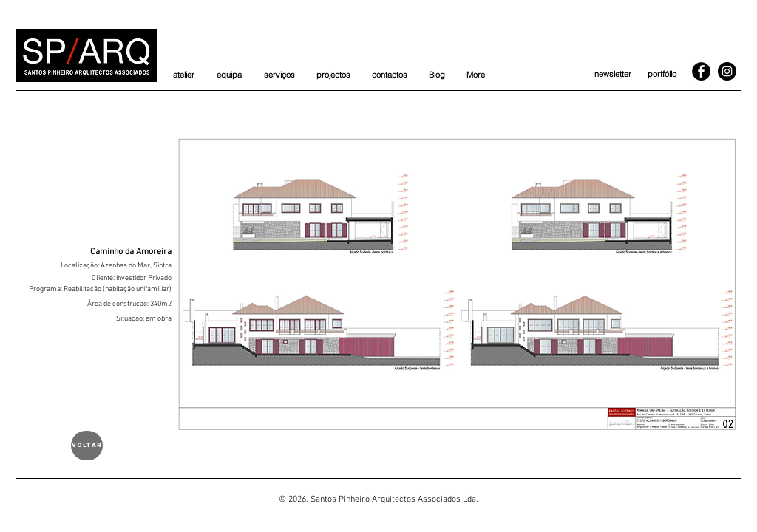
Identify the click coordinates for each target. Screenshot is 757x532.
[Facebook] (701, 71)
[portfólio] (662, 75)
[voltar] (87, 446)
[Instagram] (727, 71)
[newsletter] (612, 75)
